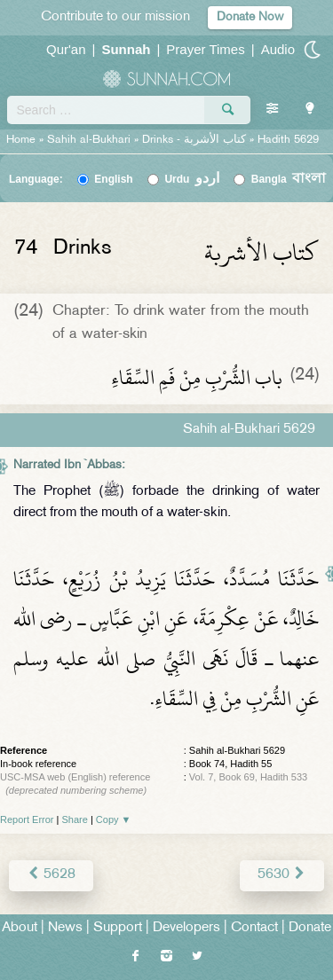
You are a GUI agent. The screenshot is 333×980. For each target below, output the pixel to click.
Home (21, 140)
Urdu (192, 179)
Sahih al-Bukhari (89, 140)
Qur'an (66, 49)
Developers (186, 928)
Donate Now (250, 17)
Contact (254, 928)
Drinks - (196, 140)
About (20, 928)
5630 (282, 875)
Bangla (289, 179)
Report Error (27, 819)
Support (118, 928)
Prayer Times (205, 49)
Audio (278, 49)
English (113, 179)
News (65, 928)
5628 (51, 875)
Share (75, 819)
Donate (310, 928)
